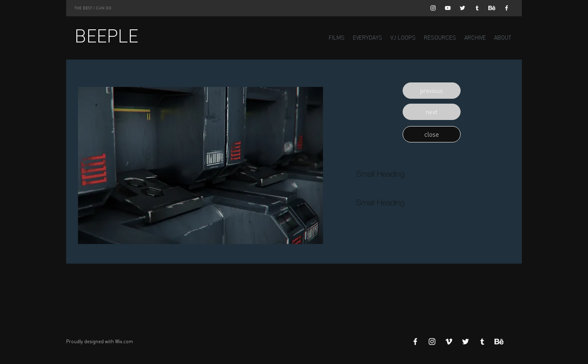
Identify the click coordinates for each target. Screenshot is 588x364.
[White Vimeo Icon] (449, 342)
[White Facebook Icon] (507, 8)
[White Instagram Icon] (433, 8)
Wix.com (124, 342)
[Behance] (492, 8)
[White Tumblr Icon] (477, 8)
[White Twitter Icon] (462, 8)
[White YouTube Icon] (448, 8)
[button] (432, 91)
